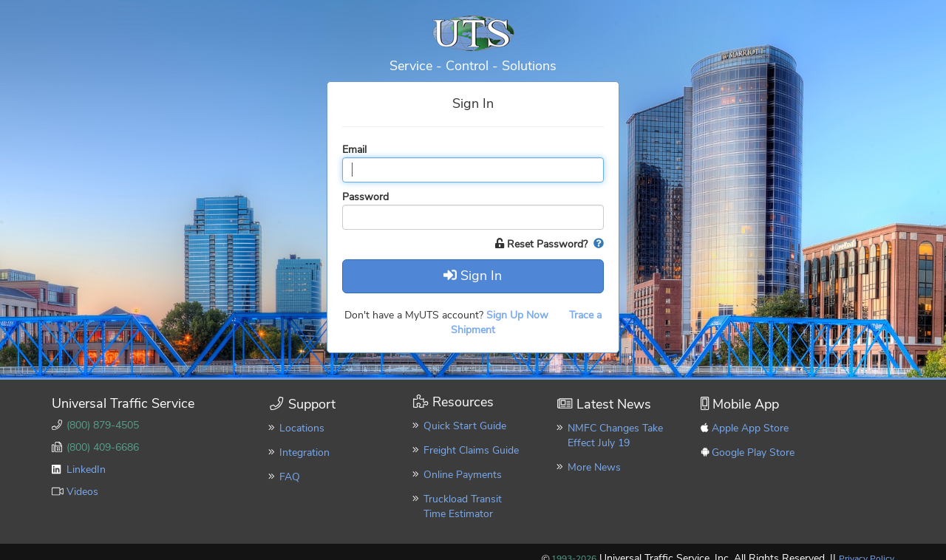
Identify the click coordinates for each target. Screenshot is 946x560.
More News (594, 467)
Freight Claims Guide (471, 450)
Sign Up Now (519, 315)
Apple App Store (750, 428)
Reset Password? (543, 244)
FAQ (290, 477)
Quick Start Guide (465, 426)
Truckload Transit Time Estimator (463, 506)
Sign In (473, 276)
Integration (304, 453)
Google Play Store (753, 453)
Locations (302, 428)
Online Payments (463, 475)
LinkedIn (86, 469)
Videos (82, 492)
